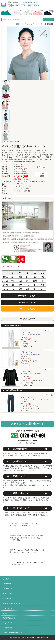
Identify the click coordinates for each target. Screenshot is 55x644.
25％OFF (41, 174)
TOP (18, 24)
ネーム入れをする (27, 302)
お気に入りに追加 (27, 319)
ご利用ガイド (7, 589)
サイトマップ (7, 623)
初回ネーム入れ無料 (27, 547)
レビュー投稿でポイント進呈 (27, 559)
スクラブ (25, 24)
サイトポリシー (8, 608)
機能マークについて (12, 267)
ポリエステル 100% (22, 189)
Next (50, 227)
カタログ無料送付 (27, 520)
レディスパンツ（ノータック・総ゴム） (36, 399)
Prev (5, 227)
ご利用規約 (6, 584)
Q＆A (4, 613)
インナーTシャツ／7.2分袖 (31, 374)
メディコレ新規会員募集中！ (28, 532)
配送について (7, 594)
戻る (49, 24)
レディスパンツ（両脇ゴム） (31, 335)
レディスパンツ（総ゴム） (31, 354)
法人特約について (9, 618)
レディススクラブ (37, 24)
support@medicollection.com (12, 633)
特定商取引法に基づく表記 (12, 603)
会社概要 (5, 579)
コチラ (22, 540)
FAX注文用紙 (7, 628)
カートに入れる (27, 309)
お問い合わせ (7, 599)
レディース (41, 167)
